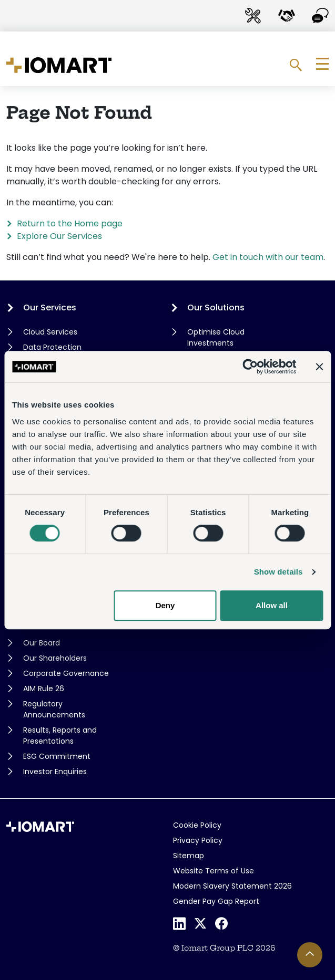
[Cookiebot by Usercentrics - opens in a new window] (250, 367)
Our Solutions (216, 307)
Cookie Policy (197, 825)
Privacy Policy (198, 840)
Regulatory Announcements (54, 709)
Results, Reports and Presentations (60, 736)
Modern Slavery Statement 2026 (232, 886)
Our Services (50, 307)
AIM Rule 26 (44, 689)
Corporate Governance (66, 673)
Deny (165, 605)
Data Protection (52, 347)
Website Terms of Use (214, 871)
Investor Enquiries (55, 772)
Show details (278, 572)
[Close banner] (319, 367)
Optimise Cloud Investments (216, 337)
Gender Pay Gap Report (216, 901)
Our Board (42, 643)
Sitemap (189, 856)
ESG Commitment (57, 756)
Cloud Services (50, 332)
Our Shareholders (55, 658)
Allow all (272, 605)
